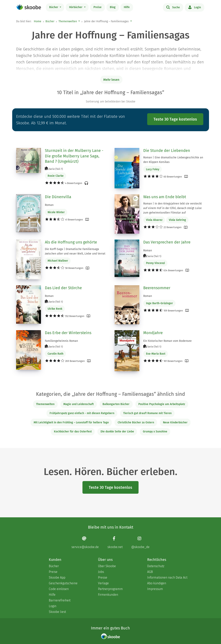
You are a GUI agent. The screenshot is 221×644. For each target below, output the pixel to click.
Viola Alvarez (154, 220)
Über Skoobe (107, 566)
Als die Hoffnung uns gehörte (71, 242)
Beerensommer (157, 288)
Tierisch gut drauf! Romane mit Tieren (147, 413)
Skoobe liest (57, 612)
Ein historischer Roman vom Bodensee (167, 341)
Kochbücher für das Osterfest (73, 432)
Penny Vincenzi (155, 263)
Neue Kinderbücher (175, 422)
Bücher (54, 7)
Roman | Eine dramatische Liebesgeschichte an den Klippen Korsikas (173, 160)
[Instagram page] (140, 542)
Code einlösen (59, 589)
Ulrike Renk (55, 309)
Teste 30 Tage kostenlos (175, 119)
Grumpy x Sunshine (155, 432)
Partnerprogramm (110, 589)
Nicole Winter (56, 212)
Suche (173, 7)
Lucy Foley (153, 169)
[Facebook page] (115, 542)
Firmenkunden (108, 595)
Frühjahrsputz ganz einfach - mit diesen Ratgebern (82, 413)
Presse (103, 578)
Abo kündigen (157, 583)
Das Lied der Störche (63, 288)
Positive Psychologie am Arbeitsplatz (162, 404)
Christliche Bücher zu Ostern (136, 422)
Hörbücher (76, 7)
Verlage (103, 583)
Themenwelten (68, 21)
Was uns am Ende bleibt (165, 197)
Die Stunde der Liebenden (167, 151)
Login (195, 7)
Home (38, 21)
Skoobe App (57, 578)
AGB (150, 572)
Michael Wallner (58, 261)
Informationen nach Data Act (167, 578)
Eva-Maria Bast (156, 354)
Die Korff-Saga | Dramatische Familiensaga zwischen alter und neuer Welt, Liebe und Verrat (75, 251)
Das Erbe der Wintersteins (68, 333)
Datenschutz (156, 566)
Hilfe (127, 7)
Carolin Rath (55, 354)
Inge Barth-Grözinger (160, 303)
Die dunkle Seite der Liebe (117, 432)
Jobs (101, 572)
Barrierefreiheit (60, 600)
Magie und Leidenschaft (79, 404)
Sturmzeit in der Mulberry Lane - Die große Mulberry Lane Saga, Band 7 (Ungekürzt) (74, 156)
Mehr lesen (111, 80)
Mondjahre (153, 333)
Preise (98, 7)
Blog (113, 7)
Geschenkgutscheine (63, 583)
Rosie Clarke (56, 176)
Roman (49, 205)
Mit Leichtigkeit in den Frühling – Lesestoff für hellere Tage (71, 422)
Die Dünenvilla (58, 197)
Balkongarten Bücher (116, 404)
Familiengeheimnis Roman (61, 341)
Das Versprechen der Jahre (167, 242)
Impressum (155, 589)
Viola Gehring (177, 220)
